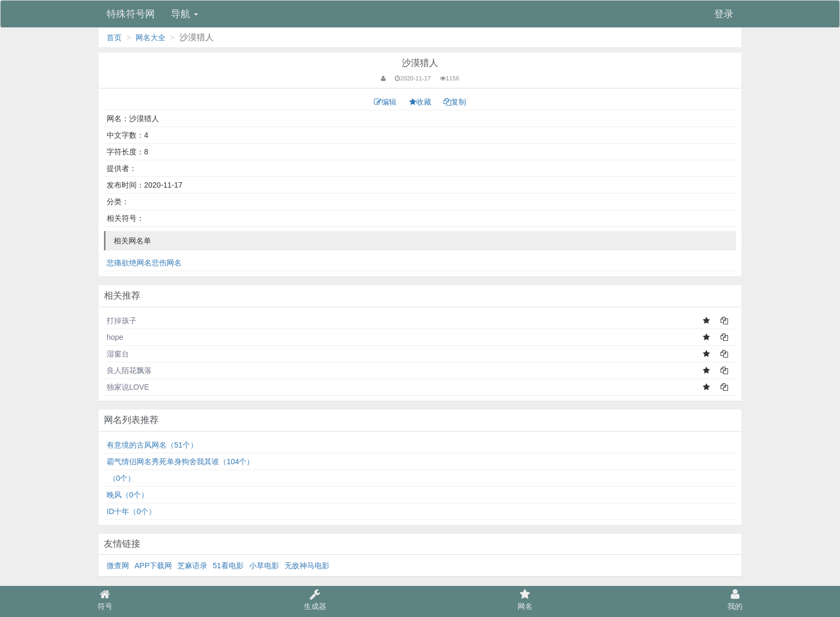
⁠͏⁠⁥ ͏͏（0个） (121, 478)
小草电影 (264, 566)
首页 (114, 38)
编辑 (386, 102)
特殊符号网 (131, 14)
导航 (185, 14)
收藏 (421, 102)
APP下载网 (153, 566)
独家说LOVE (128, 387)
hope (115, 337)
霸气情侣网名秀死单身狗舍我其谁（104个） (180, 462)
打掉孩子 (122, 321)
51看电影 (228, 566)
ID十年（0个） (131, 511)
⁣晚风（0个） (127, 495)
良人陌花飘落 (129, 370)
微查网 (118, 566)
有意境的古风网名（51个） (152, 445)
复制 (455, 102)
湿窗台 (118, 354)
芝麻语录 (192, 566)
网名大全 (151, 38)
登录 (724, 14)
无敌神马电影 (307, 566)
